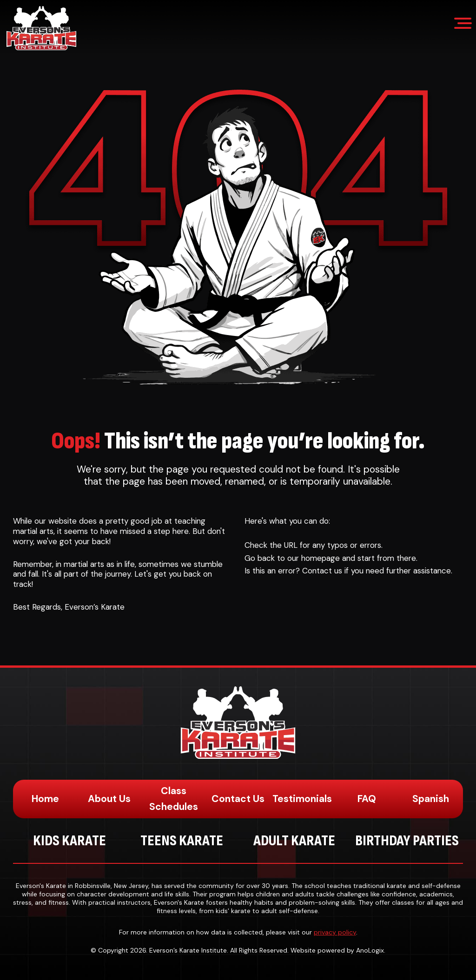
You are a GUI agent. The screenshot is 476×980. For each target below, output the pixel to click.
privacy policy (335, 932)
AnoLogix (370, 950)
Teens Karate (182, 841)
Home (45, 799)
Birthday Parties (407, 841)
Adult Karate (294, 841)
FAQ (367, 799)
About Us (109, 799)
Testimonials (302, 799)
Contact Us (238, 799)
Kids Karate (69, 841)
